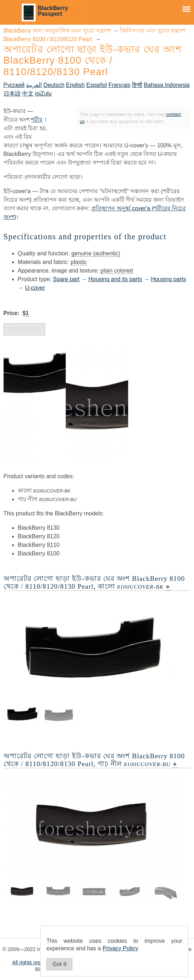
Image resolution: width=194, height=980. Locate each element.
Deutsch (54, 85)
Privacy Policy (120, 948)
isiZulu (44, 94)
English (75, 85)
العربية (34, 85)
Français (119, 85)
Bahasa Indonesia (167, 85)
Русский (14, 85)
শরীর (37, 120)
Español (97, 85)
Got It (59, 964)
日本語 (12, 94)
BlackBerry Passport (53, 11)
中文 (28, 94)
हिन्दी (137, 85)
